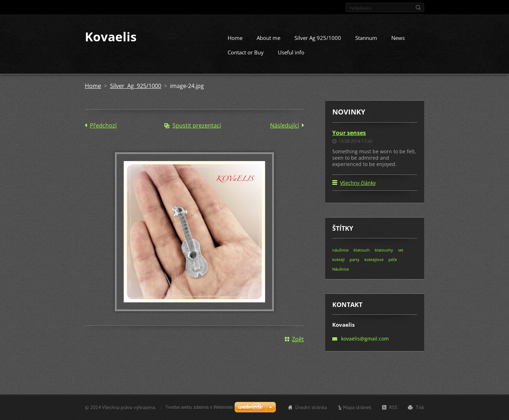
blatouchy (384, 257)
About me (268, 44)
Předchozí (103, 132)
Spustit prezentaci (197, 132)
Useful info (291, 59)
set (401, 257)
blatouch (362, 257)
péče (393, 266)
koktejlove (374, 266)
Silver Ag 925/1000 (318, 44)
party (355, 266)
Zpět (298, 345)
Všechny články (358, 190)
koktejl (338, 266)
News (398, 44)
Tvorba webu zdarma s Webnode (199, 408)
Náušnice (341, 276)
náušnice (340, 257)
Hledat (418, 7)
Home (235, 44)
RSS (393, 408)
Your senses (349, 139)
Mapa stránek (357, 408)
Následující (285, 132)
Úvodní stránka (311, 408)
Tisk (420, 408)
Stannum (366, 44)
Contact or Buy (246, 59)
